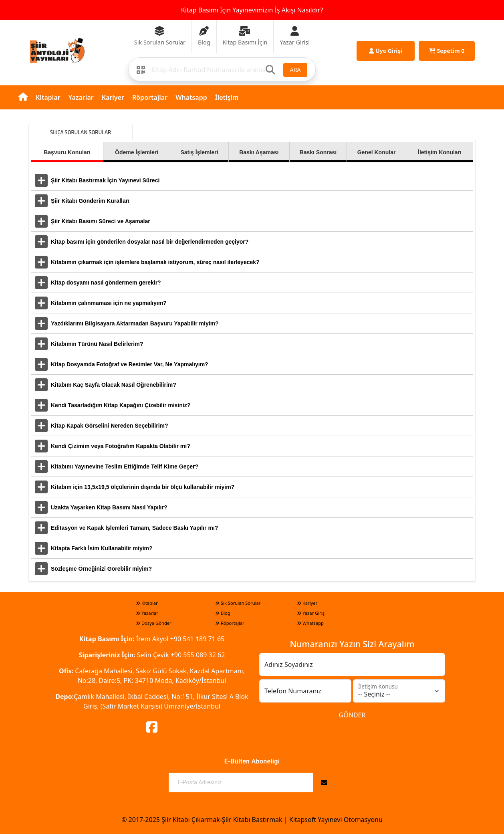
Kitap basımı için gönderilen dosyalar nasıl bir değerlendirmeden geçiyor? (150, 242)
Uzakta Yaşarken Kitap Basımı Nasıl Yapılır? (109, 507)
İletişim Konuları (440, 152)
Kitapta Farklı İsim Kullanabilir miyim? (102, 548)
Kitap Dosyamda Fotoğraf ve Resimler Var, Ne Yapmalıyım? (130, 364)
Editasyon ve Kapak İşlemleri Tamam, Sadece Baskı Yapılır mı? (134, 528)
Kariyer (113, 97)
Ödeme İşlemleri (137, 152)
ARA (295, 70)
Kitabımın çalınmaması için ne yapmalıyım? (109, 303)
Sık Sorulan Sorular (238, 603)
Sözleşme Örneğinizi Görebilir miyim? (101, 569)
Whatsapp (191, 97)
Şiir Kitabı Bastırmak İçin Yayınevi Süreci (105, 180)
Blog (223, 613)
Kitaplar (48, 97)
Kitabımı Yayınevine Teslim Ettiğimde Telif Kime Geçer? (125, 466)
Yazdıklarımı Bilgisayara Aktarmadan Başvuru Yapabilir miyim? (135, 323)
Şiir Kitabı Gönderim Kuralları (90, 201)
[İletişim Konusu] (399, 691)
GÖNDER (352, 715)
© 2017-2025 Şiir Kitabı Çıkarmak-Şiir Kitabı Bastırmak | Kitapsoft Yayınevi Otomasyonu (252, 820)
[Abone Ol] (324, 783)
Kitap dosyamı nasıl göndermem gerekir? (106, 283)
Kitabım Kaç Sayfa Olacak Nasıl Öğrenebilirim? (114, 385)
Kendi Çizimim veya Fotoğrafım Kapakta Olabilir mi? (121, 446)
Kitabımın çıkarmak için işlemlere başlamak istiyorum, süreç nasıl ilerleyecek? (155, 262)
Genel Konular (377, 152)
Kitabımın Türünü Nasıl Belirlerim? (97, 344)
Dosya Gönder (154, 623)
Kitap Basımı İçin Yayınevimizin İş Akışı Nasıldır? (252, 10)
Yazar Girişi (311, 613)
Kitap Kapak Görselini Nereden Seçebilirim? (110, 426)
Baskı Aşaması (259, 152)
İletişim (227, 97)
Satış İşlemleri (199, 152)
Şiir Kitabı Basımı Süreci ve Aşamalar (101, 221)
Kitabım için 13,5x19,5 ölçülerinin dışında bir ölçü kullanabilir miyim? (143, 487)
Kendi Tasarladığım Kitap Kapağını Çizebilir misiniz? (121, 405)
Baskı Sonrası (318, 152)
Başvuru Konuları (67, 152)
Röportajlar (150, 97)
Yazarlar (81, 97)
